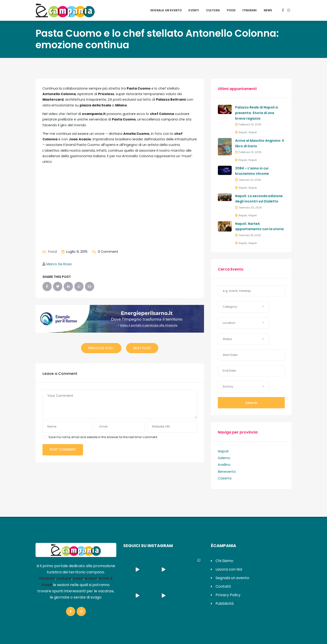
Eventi (194, 10)
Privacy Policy (228, 595)
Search (251, 403)
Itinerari (250, 10)
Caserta (225, 478)
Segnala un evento (166, 10)
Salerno (224, 458)
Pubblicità (225, 603)
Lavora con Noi (229, 569)
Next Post (142, 348)
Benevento (227, 472)
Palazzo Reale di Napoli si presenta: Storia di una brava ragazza (257, 113)
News (268, 10)
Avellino (224, 465)
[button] (243, 307)
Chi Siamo (224, 561)
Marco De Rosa (59, 264)
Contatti (223, 586)
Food (231, 10)
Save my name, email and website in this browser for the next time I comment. (103, 437)
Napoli (243, 132)
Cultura (213, 10)
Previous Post (101, 348)
